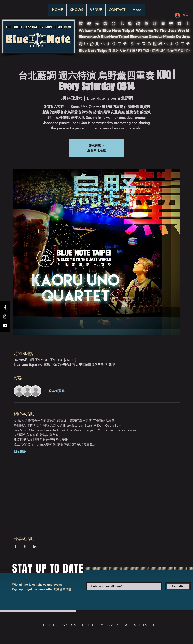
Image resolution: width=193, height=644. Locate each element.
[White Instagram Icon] (5, 316)
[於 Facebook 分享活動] (15, 547)
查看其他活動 (96, 150)
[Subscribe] (178, 586)
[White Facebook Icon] (5, 307)
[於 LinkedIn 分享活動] (35, 547)
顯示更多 (20, 451)
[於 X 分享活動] (25, 547)
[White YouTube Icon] (5, 326)
